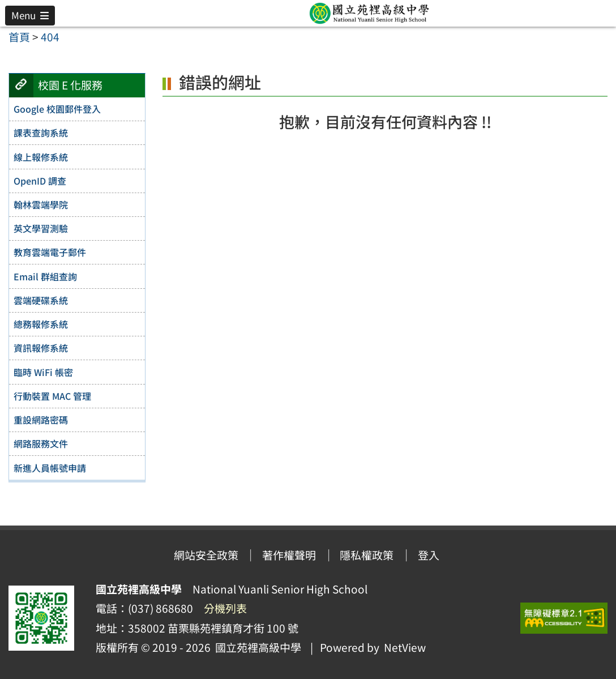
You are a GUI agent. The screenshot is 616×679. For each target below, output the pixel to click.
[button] (30, 15)
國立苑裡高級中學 (256, 647)
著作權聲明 (289, 555)
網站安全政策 (206, 555)
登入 (429, 555)
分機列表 (225, 608)
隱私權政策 (367, 555)
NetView (405, 647)
